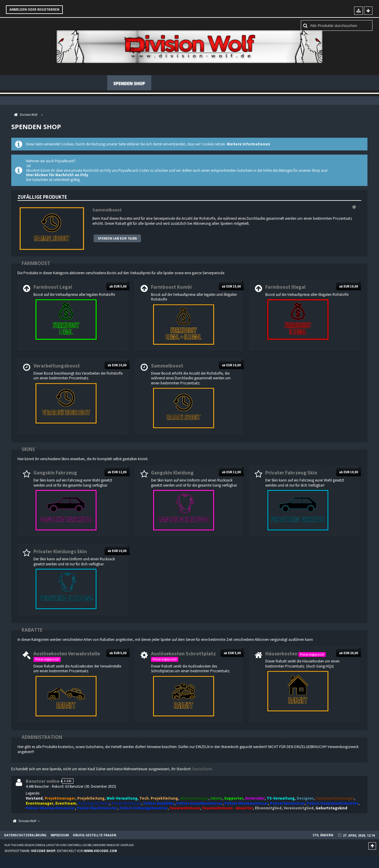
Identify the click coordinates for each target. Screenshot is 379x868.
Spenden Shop (129, 83)
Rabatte (32, 630)
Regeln (203, 83)
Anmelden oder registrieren (34, 9)
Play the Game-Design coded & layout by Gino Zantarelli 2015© (48, 845)
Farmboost (36, 264)
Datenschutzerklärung (25, 835)
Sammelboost (107, 210)
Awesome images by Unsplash (114, 845)
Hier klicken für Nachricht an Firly (57, 175)
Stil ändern (323, 835)
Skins (28, 450)
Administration (42, 737)
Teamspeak (236, 83)
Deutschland (202, 769)
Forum (94, 83)
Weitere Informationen (248, 144)
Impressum (60, 835)
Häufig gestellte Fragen (289, 83)
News (68, 83)
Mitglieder (170, 83)
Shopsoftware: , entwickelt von (61, 851)
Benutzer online (43, 781)
